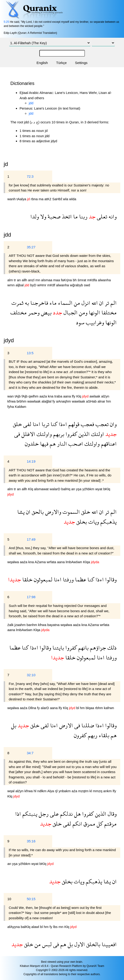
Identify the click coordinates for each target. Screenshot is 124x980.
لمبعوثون (42, 579)
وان (113, 424)
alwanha (104, 280)
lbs (56, 927)
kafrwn (109, 708)
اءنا (36, 424)
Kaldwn (21, 407)
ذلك (111, 648)
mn (38, 280)
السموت (71, 512)
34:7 (30, 753)
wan (11, 396)
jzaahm (21, 625)
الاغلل (28, 434)
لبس (46, 944)
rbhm (99, 708)
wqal (11, 791)
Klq (79, 396)
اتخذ (66, 216)
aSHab (92, 401)
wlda (73, 199)
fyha (11, 407)
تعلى (101, 216)
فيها (43, 444)
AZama (41, 562)
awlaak (95, 396)
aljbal (20, 285)
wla (66, 199)
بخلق (81, 522)
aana (68, 396)
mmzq (98, 791)
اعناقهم (108, 444)
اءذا (62, 424)
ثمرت (17, 303)
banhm (32, 625)
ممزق (89, 824)
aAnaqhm (64, 401)
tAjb (18, 396)
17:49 (31, 539)
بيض (46, 312)
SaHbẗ (58, 199)
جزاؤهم (97, 648)
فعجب (87, 424)
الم (113, 303)
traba (59, 396)
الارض (65, 725)
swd (87, 285)
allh (25, 280)
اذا (18, 814)
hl (35, 791)
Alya (51, 791)
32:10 (31, 675)
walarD (55, 489)
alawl (36, 927)
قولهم (73, 424)
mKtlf (52, 285)
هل (77, 814)
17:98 (31, 597)
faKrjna (67, 280)
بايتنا (58, 648)
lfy (74, 396)
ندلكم (66, 814)
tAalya (22, 199)
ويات (93, 522)
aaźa (44, 396)
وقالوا (110, 579)
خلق (17, 424)
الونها (94, 312)
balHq (66, 489)
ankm (108, 791)
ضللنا (87, 725)
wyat (99, 489)
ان (101, 303)
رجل (43, 814)
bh (75, 280)
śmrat (82, 280)
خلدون (32, 444)
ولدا (35, 216)
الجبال (70, 312)
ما (75, 216)
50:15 (31, 899)
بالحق (37, 512)
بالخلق (93, 944)
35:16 (31, 841)
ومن (82, 312)
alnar (102, 401)
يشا (21, 512)
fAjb (25, 396)
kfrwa (12, 401)
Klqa (87, 562)
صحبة (53, 216)
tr (15, 280)
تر (106, 303)
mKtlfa (93, 280)
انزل (85, 303)
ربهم (92, 735)
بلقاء (103, 735)
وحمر (33, 312)
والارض (52, 512)
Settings (81, 63)
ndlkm (42, 791)
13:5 (30, 353)
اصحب (75, 444)
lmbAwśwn (75, 562)
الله (94, 303)
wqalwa (14, 562)
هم (52, 444)
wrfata (52, 562)
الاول (79, 944)
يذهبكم (108, 522)
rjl (57, 791)
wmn (12, 285)
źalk (11, 625)
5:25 (6, 22)
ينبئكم (29, 814)
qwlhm (34, 396)
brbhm (22, 401)
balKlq (26, 927)
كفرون (80, 735)
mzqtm (84, 791)
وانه (112, 216)
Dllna (33, 708)
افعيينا (108, 944)
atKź (48, 199)
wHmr (42, 285)
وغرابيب (94, 322)
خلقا (27, 579)
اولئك (97, 434)
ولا (43, 216)
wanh (12, 199)
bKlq (107, 489)
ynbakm (65, 791)
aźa (75, 791)
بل (14, 725)
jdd (31, 103)
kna (51, 396)
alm (11, 280)
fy (54, 401)
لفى (27, 424)
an (19, 280)
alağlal (47, 401)
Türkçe (61, 63)
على (54, 814)
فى (17, 434)
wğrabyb (77, 285)
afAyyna (14, 927)
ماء (52, 303)
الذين (83, 434)
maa (57, 280)
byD (34, 285)
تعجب (101, 424)
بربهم (58, 434)
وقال (111, 814)
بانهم (83, 648)
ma (42, 199)
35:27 (31, 247)
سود (80, 322)
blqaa (90, 708)
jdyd (9, 340)
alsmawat (42, 489)
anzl (32, 280)
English (42, 63)
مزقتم (110, 824)
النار (61, 444)
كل (99, 824)
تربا (45, 424)
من (76, 303)
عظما (80, 579)
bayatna (54, 625)
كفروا (71, 434)
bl (78, 708)
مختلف (19, 312)
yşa (79, 489)
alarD (45, 708)
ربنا (83, 216)
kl (91, 791)
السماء (65, 303)
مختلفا (108, 312)
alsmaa (47, 280)
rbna (35, 199)
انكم (77, 824)
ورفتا (68, 579)
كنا (53, 424)
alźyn (105, 396)
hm (108, 401)
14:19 (31, 461)
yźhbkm (89, 489)
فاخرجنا (39, 303)
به (26, 303)
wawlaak (35, 401)
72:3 (30, 176)
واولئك (43, 434)
